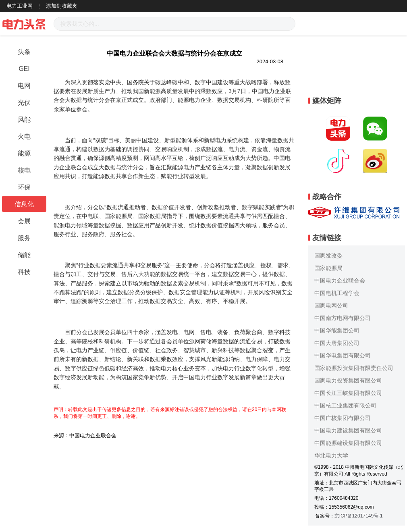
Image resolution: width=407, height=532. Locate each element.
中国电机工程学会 (337, 293)
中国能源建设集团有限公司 (348, 443)
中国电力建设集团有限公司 (348, 430)
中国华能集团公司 (337, 330)
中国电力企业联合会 (340, 281)
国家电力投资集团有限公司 (348, 380)
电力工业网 (20, 6)
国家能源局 (328, 268)
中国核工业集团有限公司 (345, 405)
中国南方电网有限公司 (343, 318)
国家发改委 (328, 256)
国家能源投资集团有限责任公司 (354, 368)
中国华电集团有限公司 (343, 355)
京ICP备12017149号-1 (359, 516)
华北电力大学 (331, 455)
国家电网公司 (331, 305)
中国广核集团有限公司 (343, 418)
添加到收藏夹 (62, 6)
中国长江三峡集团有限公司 (348, 393)
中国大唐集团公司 (337, 343)
